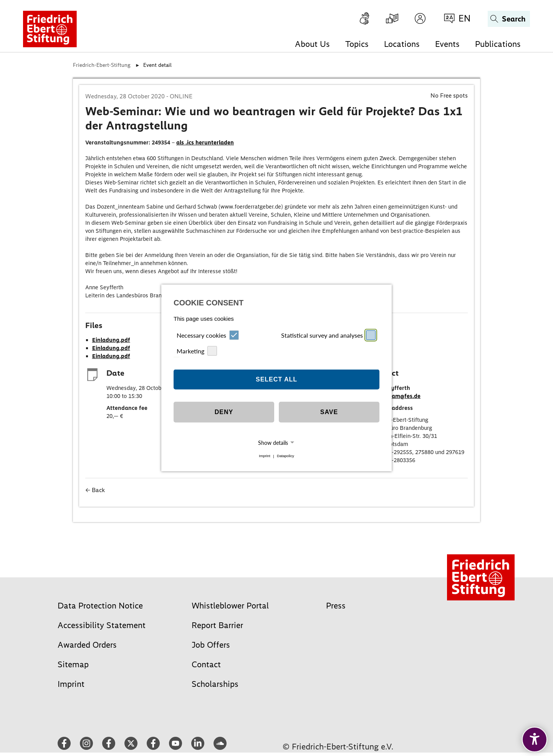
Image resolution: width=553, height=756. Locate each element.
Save (329, 412)
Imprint (264, 456)
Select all (276, 379)
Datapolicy (286, 456)
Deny (224, 412)
